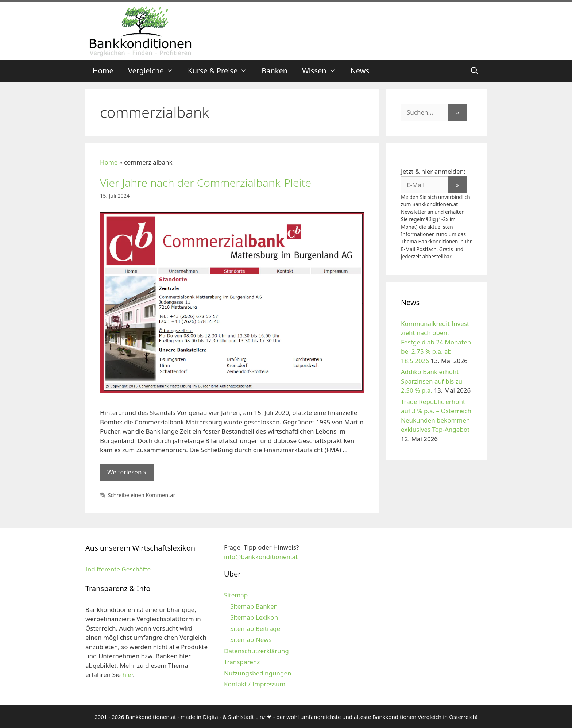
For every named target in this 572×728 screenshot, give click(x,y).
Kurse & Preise (221, 71)
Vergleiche (154, 71)
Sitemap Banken (254, 606)
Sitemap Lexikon (254, 617)
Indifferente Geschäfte (118, 569)
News (360, 71)
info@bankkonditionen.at (261, 557)
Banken (275, 71)
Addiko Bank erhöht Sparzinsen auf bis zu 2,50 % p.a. (432, 381)
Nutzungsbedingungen (258, 673)
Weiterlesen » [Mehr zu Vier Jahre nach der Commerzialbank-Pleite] (127, 472)
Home (103, 71)
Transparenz (242, 662)
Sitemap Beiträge (255, 629)
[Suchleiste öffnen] (475, 71)
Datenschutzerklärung (256, 651)
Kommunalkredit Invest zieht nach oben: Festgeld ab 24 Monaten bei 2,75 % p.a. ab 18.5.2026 (436, 342)
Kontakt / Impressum (255, 684)
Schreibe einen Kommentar (142, 495)
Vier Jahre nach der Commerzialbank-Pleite (206, 183)
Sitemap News (251, 640)
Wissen (323, 71)
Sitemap (236, 595)
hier (127, 675)
